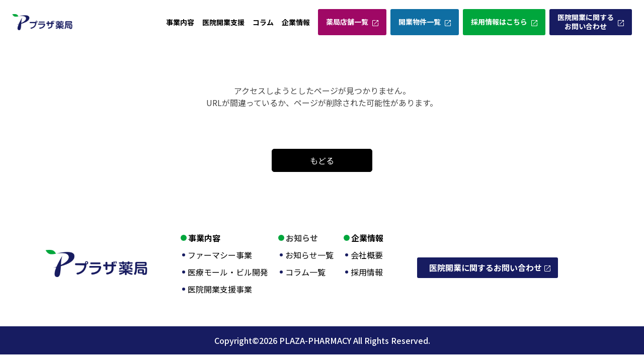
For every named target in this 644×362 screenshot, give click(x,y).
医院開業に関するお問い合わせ (586, 22)
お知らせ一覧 (309, 255)
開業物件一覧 (420, 22)
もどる (322, 160)
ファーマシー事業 (220, 255)
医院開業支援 (223, 22)
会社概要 (367, 255)
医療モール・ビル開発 (228, 272)
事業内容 (180, 22)
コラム (263, 22)
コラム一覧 (305, 272)
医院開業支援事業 (220, 289)
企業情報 (296, 22)
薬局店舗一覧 (347, 22)
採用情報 (367, 272)
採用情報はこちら (499, 22)
